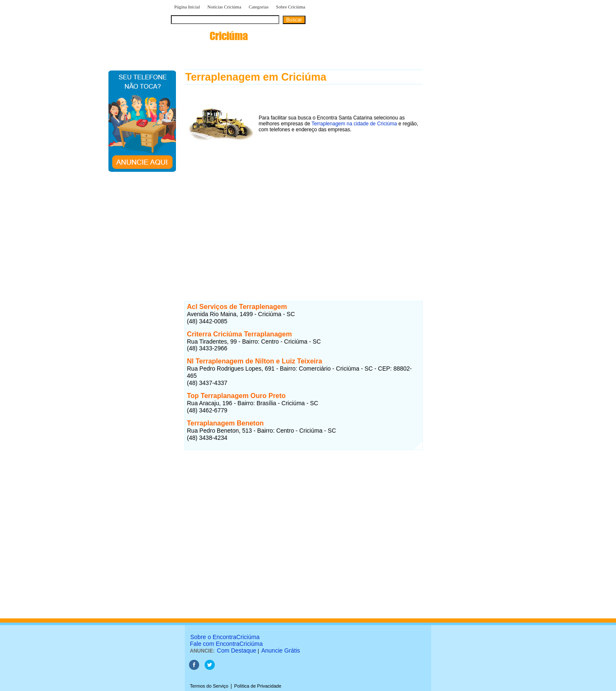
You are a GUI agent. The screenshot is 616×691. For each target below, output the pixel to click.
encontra (209, 36)
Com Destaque (236, 650)
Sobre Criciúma (290, 7)
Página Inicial (187, 7)
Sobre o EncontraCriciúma (225, 637)
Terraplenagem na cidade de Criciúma (354, 124)
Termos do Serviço (209, 686)
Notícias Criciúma (224, 7)
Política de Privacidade (258, 686)
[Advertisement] (304, 215)
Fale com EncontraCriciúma (226, 644)
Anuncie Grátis (281, 650)
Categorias (258, 7)
